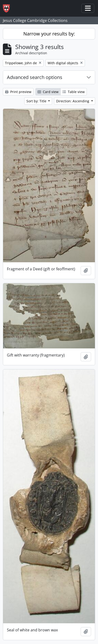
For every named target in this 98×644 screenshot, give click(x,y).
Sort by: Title (37, 101)
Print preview (18, 92)
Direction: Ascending (73, 101)
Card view (48, 92)
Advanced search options (35, 77)
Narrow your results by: (49, 34)
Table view (74, 92)
